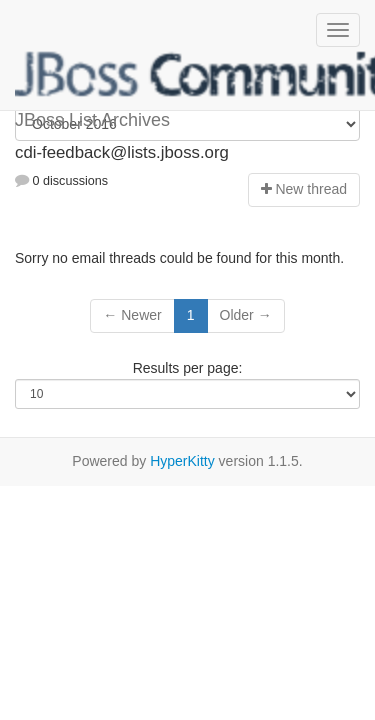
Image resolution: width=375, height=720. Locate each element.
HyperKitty (182, 461)
